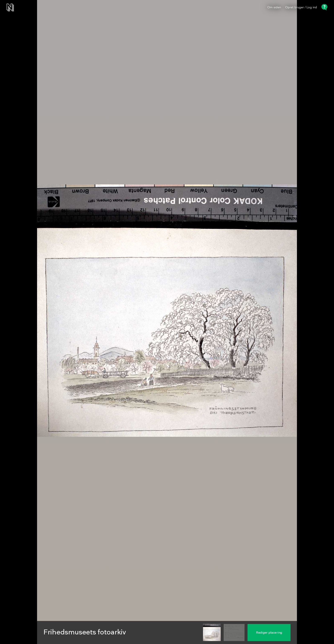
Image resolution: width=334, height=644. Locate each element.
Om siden (274, 7)
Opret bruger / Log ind (301, 7)
